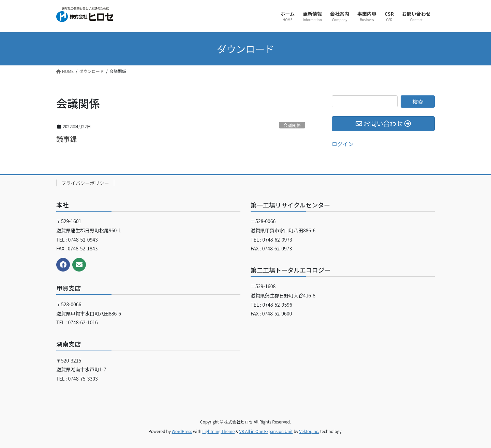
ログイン (343, 144)
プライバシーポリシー (85, 183)
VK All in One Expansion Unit (266, 431)
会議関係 (292, 125)
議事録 (66, 139)
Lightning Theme (218, 431)
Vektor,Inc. (309, 431)
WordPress (182, 431)
